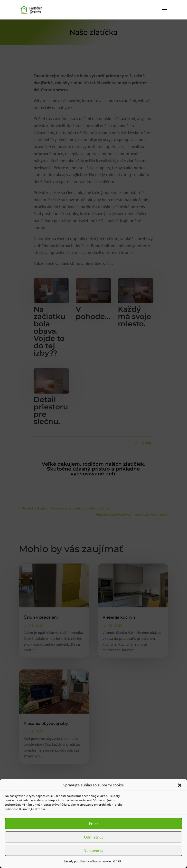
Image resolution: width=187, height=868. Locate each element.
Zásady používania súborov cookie (87, 861)
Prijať (93, 824)
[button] (180, 785)
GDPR (117, 861)
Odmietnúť (93, 837)
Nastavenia (93, 850)
